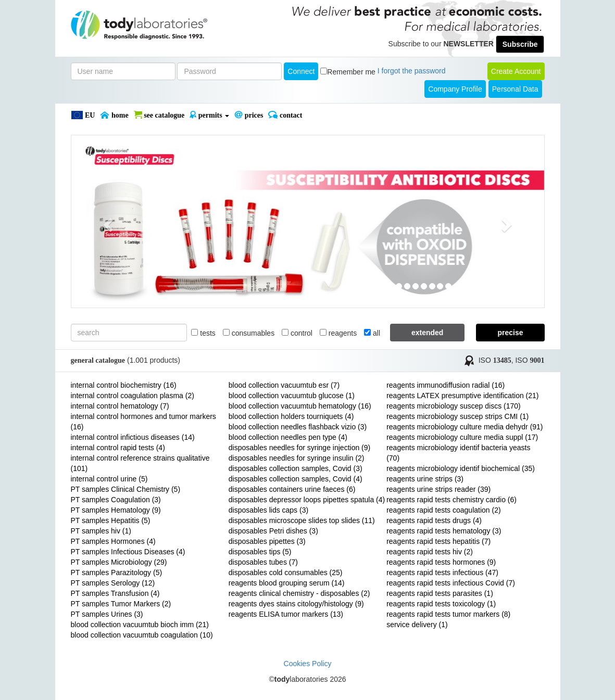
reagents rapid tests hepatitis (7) (438, 541)
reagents (338, 333)
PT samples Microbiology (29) (119, 562)
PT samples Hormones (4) (113, 541)
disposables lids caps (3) (268, 510)
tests (203, 333)
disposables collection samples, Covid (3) (296, 468)
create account (516, 71)
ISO (495, 360)
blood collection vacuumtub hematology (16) (300, 406)
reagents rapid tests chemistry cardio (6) (451, 500)
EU (83, 115)
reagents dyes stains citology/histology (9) (296, 604)
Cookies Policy (308, 664)
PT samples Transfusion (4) (115, 593)
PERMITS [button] (209, 115)
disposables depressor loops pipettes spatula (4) (307, 500)
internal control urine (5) (109, 479)
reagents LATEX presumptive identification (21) (462, 396)
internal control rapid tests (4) (118, 448)
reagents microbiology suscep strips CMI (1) (457, 416)
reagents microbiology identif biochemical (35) (461, 468)
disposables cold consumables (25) (286, 572)
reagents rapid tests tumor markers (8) (448, 614)
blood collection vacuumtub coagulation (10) (142, 635)
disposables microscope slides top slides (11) (302, 520)
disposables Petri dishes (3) (273, 531)
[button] (107, 221)
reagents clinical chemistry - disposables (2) (299, 593)
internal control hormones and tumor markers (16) (143, 422)
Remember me (351, 72)
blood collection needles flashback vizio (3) (298, 427)
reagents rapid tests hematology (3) (444, 531)
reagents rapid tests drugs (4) (434, 520)
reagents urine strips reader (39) (438, 489)
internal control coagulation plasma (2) (133, 396)
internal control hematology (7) (120, 406)
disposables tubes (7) (263, 562)
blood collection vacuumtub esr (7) (284, 385)
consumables (249, 333)
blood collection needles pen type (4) (288, 437)
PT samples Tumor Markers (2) (121, 604)
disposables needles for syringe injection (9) (299, 448)
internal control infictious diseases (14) (133, 437)
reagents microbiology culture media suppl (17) (462, 437)
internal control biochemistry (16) (124, 385)
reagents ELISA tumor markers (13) (286, 614)
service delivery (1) (417, 625)
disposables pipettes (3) (267, 541)
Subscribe (520, 44)
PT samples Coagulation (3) (116, 500)
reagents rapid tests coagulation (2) (443, 510)
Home (114, 115)
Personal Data (515, 89)
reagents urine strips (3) (425, 479)
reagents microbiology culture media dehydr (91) (465, 427)
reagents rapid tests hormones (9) (441, 562)
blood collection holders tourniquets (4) (291, 416)
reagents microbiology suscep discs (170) (454, 406)
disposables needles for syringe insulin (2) (297, 458)
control (297, 333)
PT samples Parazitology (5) (117, 572)
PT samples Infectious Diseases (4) (128, 552)
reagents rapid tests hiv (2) (430, 552)
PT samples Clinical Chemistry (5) (126, 489)
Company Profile (455, 89)
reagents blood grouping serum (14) (287, 583)
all (372, 333)
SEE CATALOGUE (159, 115)
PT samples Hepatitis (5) (111, 520)
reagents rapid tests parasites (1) (440, 593)
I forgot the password (412, 71)
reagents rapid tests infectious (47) (442, 572)
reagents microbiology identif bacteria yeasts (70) (458, 453)
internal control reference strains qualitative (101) (140, 463)
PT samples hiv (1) (101, 531)
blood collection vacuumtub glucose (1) (292, 396)
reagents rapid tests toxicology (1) (441, 604)
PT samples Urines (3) (107, 614)
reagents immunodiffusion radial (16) (445, 385)
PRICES (249, 115)
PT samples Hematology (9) (116, 510)
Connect (301, 71)
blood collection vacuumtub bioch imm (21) (140, 625)
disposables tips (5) (260, 552)
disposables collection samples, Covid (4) (296, 479)
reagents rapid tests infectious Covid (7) (451, 583)
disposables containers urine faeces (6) (292, 489)
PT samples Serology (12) (113, 583)
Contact (285, 115)
